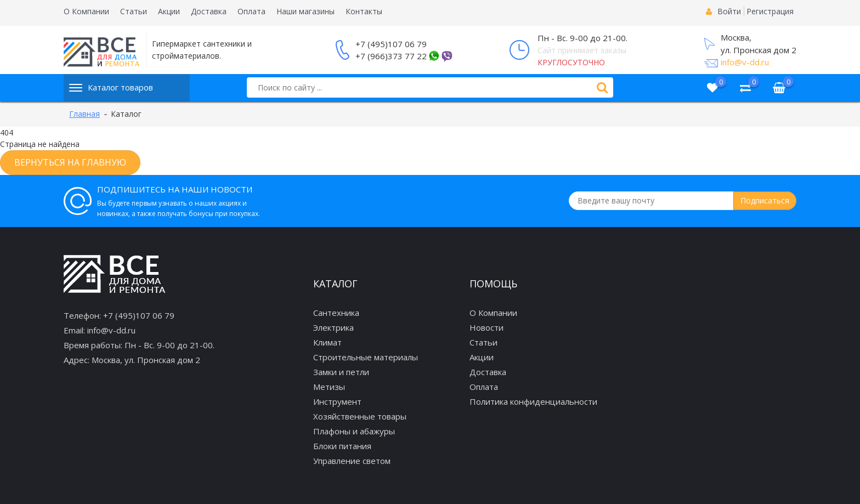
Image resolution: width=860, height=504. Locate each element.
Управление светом (352, 461)
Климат (327, 342)
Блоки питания (342, 446)
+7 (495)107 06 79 (391, 44)
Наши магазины (305, 11)
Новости (486, 327)
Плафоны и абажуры (354, 431)
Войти (729, 11)
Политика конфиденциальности (533, 401)
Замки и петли (341, 372)
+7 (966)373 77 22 (391, 56)
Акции (169, 11)
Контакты (364, 11)
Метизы (329, 387)
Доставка (209, 11)
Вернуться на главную (70, 162)
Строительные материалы (366, 357)
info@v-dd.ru (745, 62)
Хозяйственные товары (360, 416)
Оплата (251, 11)
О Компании (86, 11)
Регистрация (770, 11)
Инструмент (337, 401)
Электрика (333, 327)
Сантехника (336, 313)
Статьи (134, 11)
